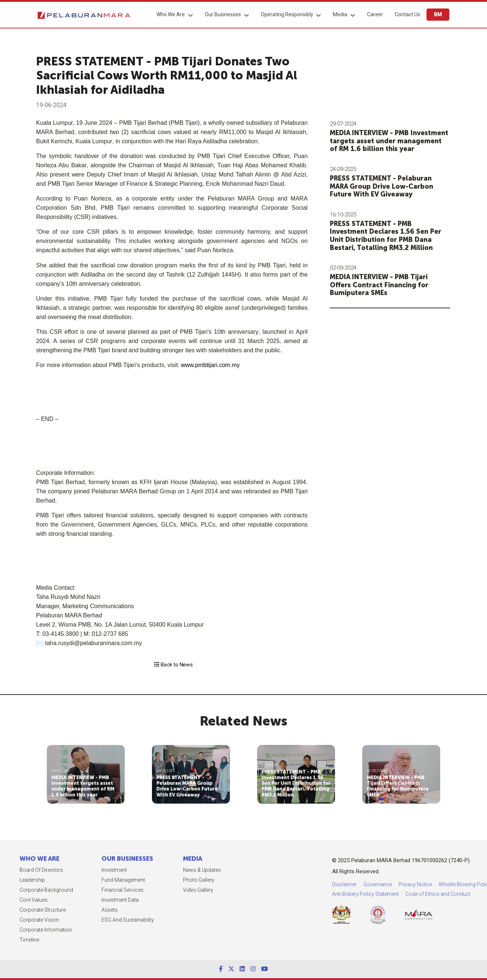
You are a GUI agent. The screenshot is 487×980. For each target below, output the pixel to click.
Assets (91, 910)
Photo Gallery (181, 880)
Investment (96, 870)
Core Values (15, 900)
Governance (427, 884)
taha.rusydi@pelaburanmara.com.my (83, 643)
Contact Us (407, 14)
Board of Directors (23, 870)
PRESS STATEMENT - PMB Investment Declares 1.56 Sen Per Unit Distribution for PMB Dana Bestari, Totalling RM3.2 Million (391, 236)
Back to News (173, 664)
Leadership (14, 880)
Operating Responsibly (287, 14)
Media (340, 14)
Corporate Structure (25, 910)
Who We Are (170, 14)
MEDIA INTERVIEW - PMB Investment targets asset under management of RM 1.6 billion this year (394, 141)
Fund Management (105, 880)
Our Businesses (222, 14)
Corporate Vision (21, 920)
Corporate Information (28, 930)
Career (375, 14)
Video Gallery (180, 890)
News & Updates (184, 870)
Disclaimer (394, 884)
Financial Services (104, 890)
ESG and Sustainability (109, 920)
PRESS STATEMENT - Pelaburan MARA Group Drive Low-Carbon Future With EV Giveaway (387, 186)
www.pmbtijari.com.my (199, 365)
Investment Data (102, 900)
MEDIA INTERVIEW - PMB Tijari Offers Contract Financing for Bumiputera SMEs (384, 285)
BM (438, 14)
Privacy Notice (465, 884)
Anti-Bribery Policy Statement (415, 894)
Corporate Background (28, 890)
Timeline (11, 940)
